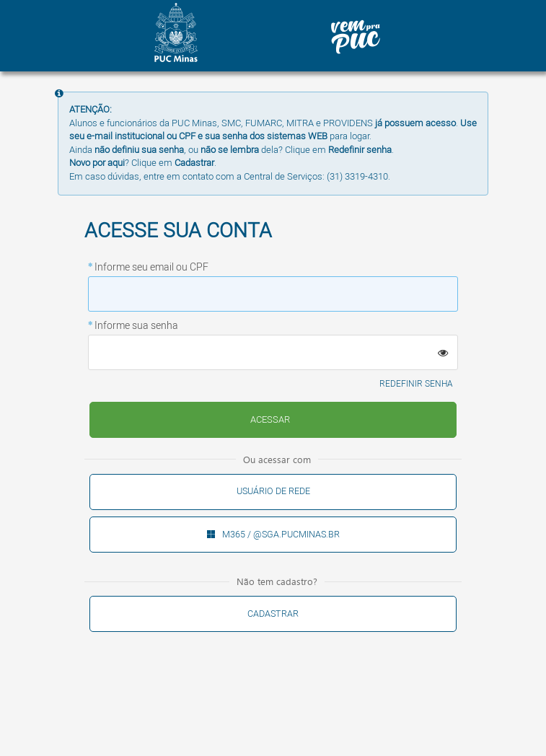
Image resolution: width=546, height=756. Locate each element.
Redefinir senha (416, 384)
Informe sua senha (136, 326)
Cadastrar (273, 614)
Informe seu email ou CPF (151, 268)
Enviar (270, 420)
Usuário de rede (273, 491)
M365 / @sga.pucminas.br (281, 535)
